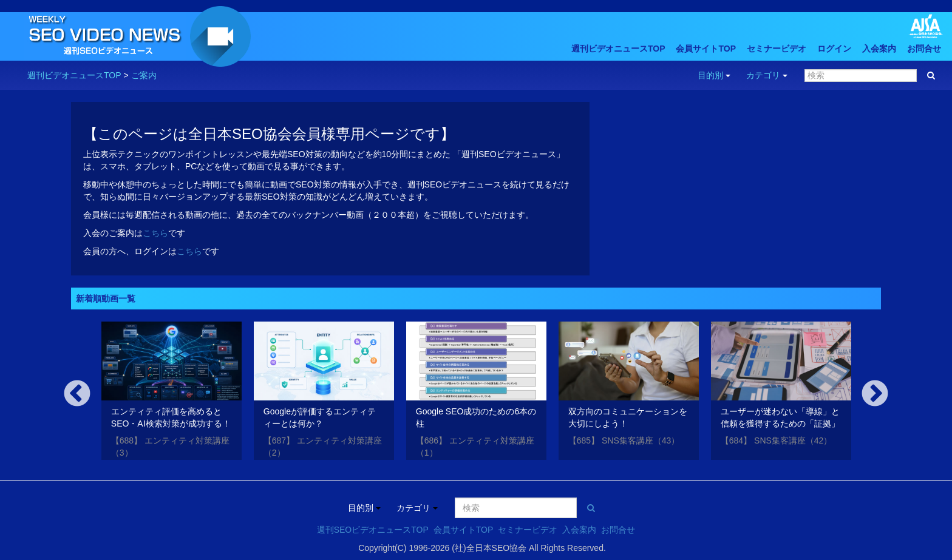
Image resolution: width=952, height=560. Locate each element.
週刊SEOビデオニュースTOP (373, 530)
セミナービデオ (777, 49)
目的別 (714, 75)
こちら (155, 233)
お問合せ (924, 49)
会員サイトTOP (706, 49)
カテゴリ (767, 75)
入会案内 (879, 49)
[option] (172, 393)
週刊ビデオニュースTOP (618, 49)
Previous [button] (77, 394)
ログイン (834, 49)
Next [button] (875, 394)
